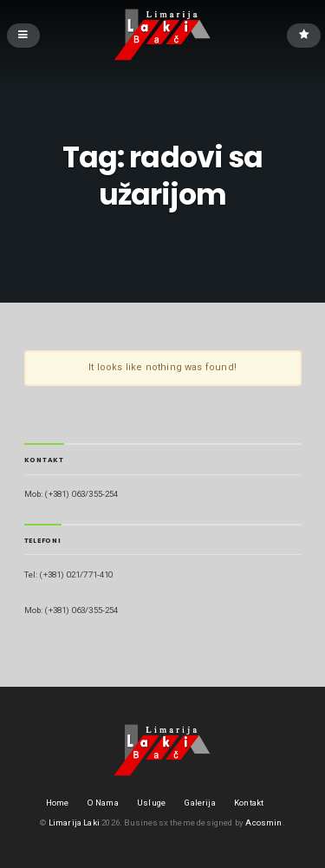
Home (58, 803)
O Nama (103, 803)
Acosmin (263, 822)
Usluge (151, 803)
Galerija (199, 803)
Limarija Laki (74, 822)
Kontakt (249, 803)
